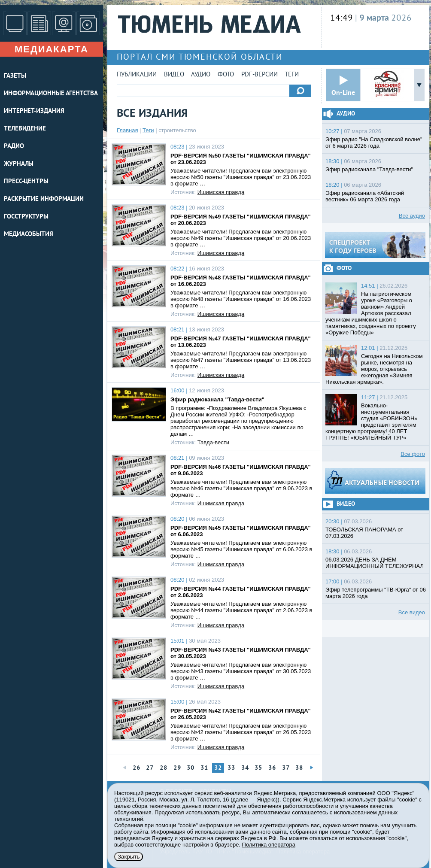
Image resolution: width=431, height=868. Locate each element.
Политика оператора (269, 845)
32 (218, 768)
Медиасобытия (29, 235)
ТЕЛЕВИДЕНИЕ (25, 129)
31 (204, 768)
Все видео (412, 612)
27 (150, 768)
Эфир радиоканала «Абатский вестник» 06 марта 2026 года (365, 196)
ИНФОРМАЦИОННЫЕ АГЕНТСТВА (51, 94)
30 (191, 768)
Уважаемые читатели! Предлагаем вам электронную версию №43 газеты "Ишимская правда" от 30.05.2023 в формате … (241, 671)
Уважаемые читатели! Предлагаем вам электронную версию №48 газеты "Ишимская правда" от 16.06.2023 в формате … (241, 299)
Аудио (201, 75)
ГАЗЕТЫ (15, 76)
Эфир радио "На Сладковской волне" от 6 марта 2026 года (374, 143)
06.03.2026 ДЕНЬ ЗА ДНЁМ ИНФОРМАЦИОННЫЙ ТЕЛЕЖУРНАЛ (375, 563)
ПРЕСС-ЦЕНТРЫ (26, 182)
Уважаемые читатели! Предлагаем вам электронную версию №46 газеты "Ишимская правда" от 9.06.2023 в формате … (241, 488)
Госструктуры (26, 217)
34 (245, 768)
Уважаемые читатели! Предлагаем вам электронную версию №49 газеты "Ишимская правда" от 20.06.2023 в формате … (241, 238)
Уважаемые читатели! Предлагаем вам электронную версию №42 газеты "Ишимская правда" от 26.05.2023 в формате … (241, 732)
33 (231, 768)
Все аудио (412, 216)
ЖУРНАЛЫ (19, 164)
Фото (226, 75)
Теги (292, 75)
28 (164, 768)
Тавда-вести (213, 442)
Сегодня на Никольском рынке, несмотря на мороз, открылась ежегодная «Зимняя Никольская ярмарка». (374, 369)
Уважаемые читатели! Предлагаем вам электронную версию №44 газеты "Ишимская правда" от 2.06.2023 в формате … (241, 610)
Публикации (137, 75)
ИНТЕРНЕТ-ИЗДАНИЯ (34, 111)
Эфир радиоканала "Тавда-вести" (217, 399)
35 (258, 768)
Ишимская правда (221, 192)
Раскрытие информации (44, 199)
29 (177, 768)
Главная (127, 130)
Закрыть (129, 857)
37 (286, 768)
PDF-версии (260, 75)
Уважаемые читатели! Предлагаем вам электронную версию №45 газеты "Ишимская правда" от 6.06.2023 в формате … (241, 549)
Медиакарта (52, 49)
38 (299, 768)
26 (137, 768)
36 (272, 768)
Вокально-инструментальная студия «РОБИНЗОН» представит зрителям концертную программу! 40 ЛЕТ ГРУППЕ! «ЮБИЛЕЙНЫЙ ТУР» (372, 422)
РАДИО (14, 147)
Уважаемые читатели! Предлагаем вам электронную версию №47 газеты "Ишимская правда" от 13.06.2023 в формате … (241, 360)
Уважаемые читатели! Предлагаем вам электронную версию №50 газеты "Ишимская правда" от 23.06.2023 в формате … (241, 177)
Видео (174, 75)
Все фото (413, 454)
